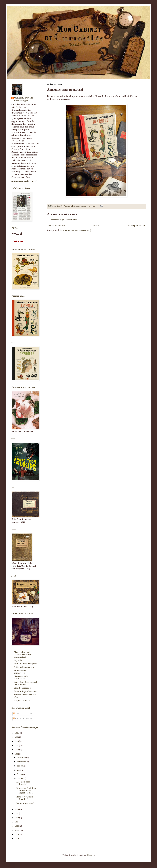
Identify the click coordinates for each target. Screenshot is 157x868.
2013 (17, 814)
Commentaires (21, 719)
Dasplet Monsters (22, 701)
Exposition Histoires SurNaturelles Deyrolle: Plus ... (26, 791)
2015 (17, 754)
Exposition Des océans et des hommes (25, 683)
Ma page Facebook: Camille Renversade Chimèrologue (23, 655)
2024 (17, 733)
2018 (17, 741)
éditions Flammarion (24, 667)
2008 (17, 835)
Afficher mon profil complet (24, 181)
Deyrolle (18, 660)
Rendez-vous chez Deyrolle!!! (25, 798)
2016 (17, 750)
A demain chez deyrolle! (23, 783)
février (20, 774)
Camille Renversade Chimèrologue (24, 99)
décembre (22, 758)
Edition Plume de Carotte (26, 664)
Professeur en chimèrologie (20, 672)
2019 (17, 737)
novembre (22, 762)
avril (19, 770)
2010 (17, 826)
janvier (20, 779)
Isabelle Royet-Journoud (25, 691)
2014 (17, 809)
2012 (17, 818)
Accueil (96, 226)
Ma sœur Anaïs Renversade (21, 678)
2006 (17, 839)
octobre (20, 766)
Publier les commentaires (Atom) (76, 230)
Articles (18, 714)
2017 (17, 746)
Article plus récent (56, 226)
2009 (17, 830)
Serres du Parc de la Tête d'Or (25, 696)
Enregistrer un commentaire (64, 220)
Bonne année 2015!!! (25, 803)
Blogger (91, 855)
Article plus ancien (136, 226)
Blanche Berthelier (23, 688)
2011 (17, 822)
